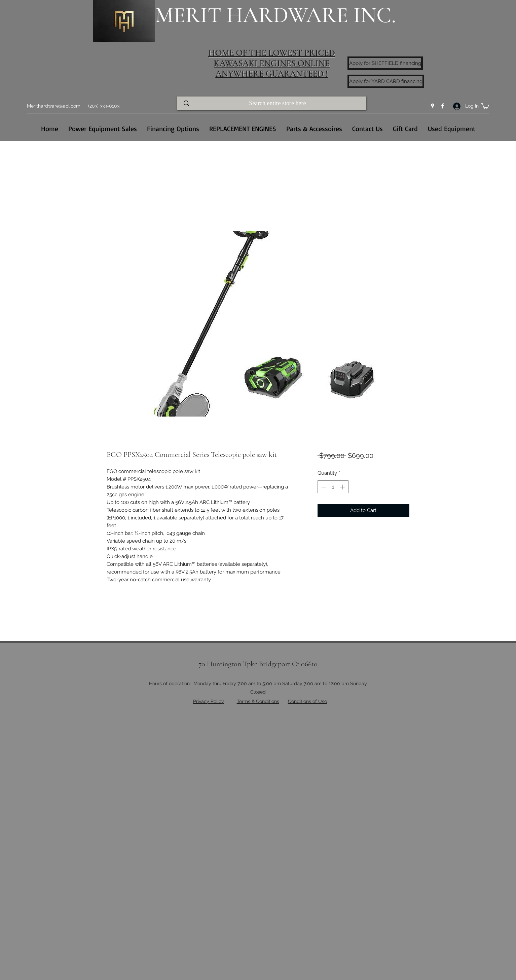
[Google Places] (433, 106)
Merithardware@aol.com (54, 106)
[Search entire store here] (278, 103)
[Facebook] (443, 106)
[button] (485, 106)
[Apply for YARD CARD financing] (386, 81)
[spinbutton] (333, 487)
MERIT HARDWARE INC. (275, 15)
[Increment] (343, 487)
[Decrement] (323, 487)
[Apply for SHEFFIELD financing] (385, 63)
